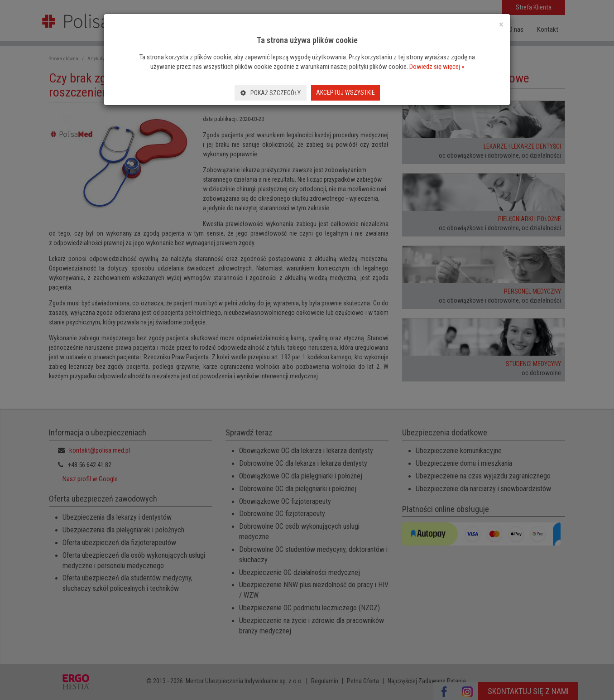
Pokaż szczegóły (271, 93)
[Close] (501, 25)
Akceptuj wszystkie (345, 92)
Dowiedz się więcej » (437, 67)
